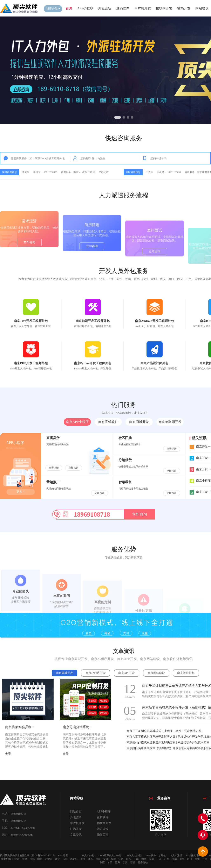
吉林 (65, 859)
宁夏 (125, 862)
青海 (117, 862)
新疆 (133, 862)
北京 (17, 859)
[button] (118, 117)
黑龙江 (74, 859)
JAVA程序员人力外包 (110, 855)
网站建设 (202, 8)
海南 (174, 859)
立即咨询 (29, 272)
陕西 (102, 862)
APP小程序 (85, 8)
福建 (113, 859)
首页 (69, 8)
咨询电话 (65, 514)
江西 (121, 859)
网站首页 (76, 812)
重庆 (182, 859)
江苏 (90, 859)
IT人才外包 (88, 855)
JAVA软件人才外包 (156, 855)
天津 (25, 859)
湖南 (151, 859)
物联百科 (103, 835)
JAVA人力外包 (133, 855)
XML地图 (63, 855)
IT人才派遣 (176, 855)
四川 (190, 859)
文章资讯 (76, 835)
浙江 (98, 859)
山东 (129, 859)
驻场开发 (184, 8)
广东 (159, 859)
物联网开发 (164, 8)
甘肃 (110, 862)
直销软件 (123, 8)
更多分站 (143, 862)
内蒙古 (49, 859)
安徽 (106, 859)
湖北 (144, 859)
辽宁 (57, 859)
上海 (83, 859)
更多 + (21, 492)
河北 (32, 859)
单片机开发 (143, 8)
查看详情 (54, 468)
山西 (40, 859)
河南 (136, 859)
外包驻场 (105, 8)
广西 (167, 859)
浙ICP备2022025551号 (43, 855)
